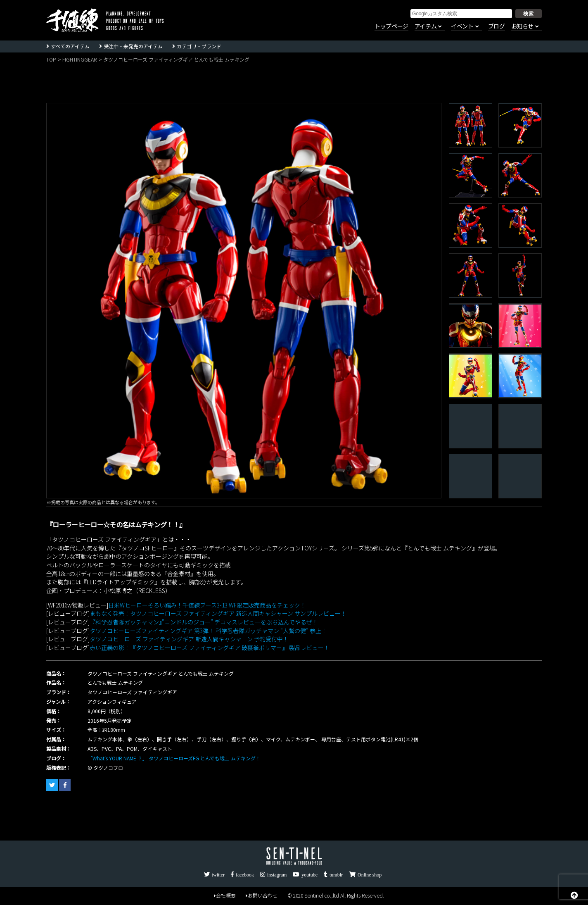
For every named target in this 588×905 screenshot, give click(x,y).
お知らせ (522, 26)
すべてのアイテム (70, 46)
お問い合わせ (262, 895)
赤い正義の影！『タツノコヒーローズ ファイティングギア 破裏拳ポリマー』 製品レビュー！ (210, 648)
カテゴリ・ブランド (199, 46)
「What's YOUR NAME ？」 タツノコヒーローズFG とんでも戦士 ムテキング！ (174, 758)
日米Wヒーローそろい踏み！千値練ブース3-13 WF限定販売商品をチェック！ (207, 605)
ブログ (497, 26)
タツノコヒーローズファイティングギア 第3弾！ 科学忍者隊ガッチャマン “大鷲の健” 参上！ (208, 631)
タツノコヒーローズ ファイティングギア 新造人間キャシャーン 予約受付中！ (189, 639)
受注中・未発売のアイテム (133, 46)
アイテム (426, 26)
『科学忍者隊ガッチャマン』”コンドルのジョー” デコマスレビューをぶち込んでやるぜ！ (204, 622)
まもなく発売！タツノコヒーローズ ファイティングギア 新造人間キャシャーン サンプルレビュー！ (218, 613)
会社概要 (225, 895)
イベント (462, 26)
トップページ (391, 26)
